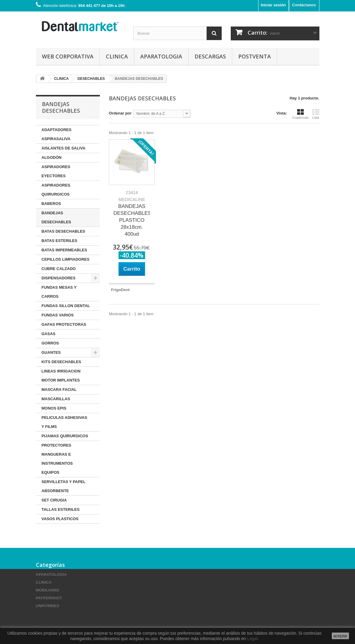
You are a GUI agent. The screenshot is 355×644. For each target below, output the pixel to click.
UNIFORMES (48, 606)
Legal (252, 639)
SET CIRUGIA (54, 500)
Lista (316, 114)
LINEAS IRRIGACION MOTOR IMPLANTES (61, 376)
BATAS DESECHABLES (63, 231)
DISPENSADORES (59, 278)
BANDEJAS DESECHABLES (56, 217)
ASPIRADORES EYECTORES (56, 171)
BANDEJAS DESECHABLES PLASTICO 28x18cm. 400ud (132, 214)
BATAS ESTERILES (60, 241)
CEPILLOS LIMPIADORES (66, 259)
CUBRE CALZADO (59, 269)
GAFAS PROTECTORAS (64, 324)
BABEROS (51, 204)
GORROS (50, 343)
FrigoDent (120, 290)
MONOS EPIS (54, 408)
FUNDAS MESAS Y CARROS (59, 292)
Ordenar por (120, 113)
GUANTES (51, 352)
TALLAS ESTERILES (61, 509)
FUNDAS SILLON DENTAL (66, 306)
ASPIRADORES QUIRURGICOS (56, 190)
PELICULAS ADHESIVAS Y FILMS (65, 422)
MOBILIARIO (48, 590)
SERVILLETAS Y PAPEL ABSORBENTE (64, 486)
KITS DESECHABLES (61, 362)
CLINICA (117, 56)
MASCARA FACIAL (59, 390)
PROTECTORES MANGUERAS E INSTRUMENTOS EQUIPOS (57, 459)
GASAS (49, 334)
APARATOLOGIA (161, 56)
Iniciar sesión (273, 5)
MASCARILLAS (56, 399)
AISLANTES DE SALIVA (64, 148)
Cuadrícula (300, 114)
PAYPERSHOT (49, 598)
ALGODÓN (52, 157)
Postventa (255, 56)
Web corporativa (68, 56)
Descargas (210, 56)
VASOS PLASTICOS (60, 519)
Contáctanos (304, 5)
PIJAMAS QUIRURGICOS (65, 436)
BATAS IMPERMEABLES (64, 250)
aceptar (340, 636)
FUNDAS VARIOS (58, 315)
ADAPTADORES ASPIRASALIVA (57, 134)
